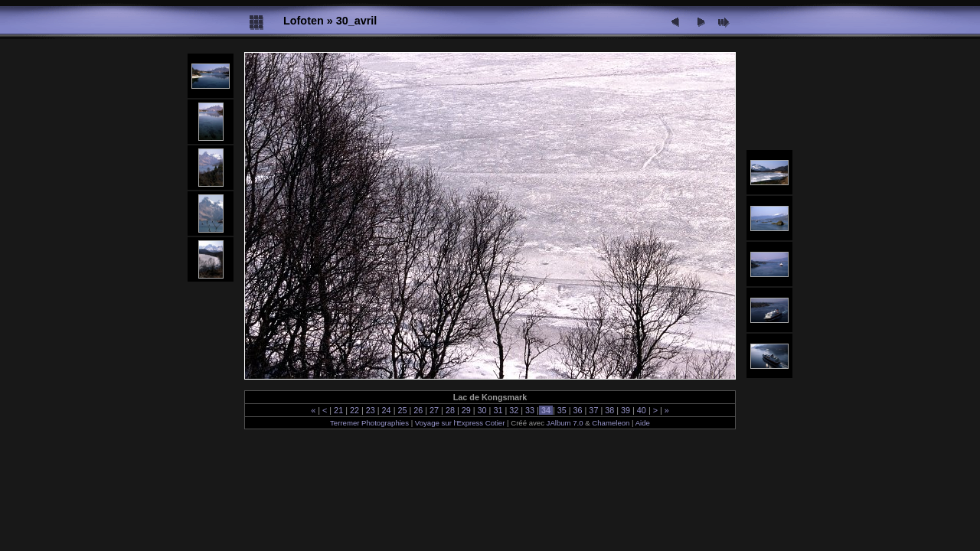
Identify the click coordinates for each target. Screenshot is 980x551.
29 (466, 410)
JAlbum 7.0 (565, 423)
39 (626, 410)
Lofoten (304, 21)
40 (642, 410)
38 (609, 410)
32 (514, 410)
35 (562, 410)
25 (402, 410)
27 (434, 410)
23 (371, 410)
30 (482, 410)
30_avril (357, 21)
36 (578, 410)
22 (354, 410)
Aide (643, 423)
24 (387, 410)
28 (450, 410)
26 (418, 410)
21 (338, 410)
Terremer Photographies (369, 423)
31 (498, 410)
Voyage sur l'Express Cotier (460, 423)
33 (530, 410)
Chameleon (611, 423)
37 (593, 410)
